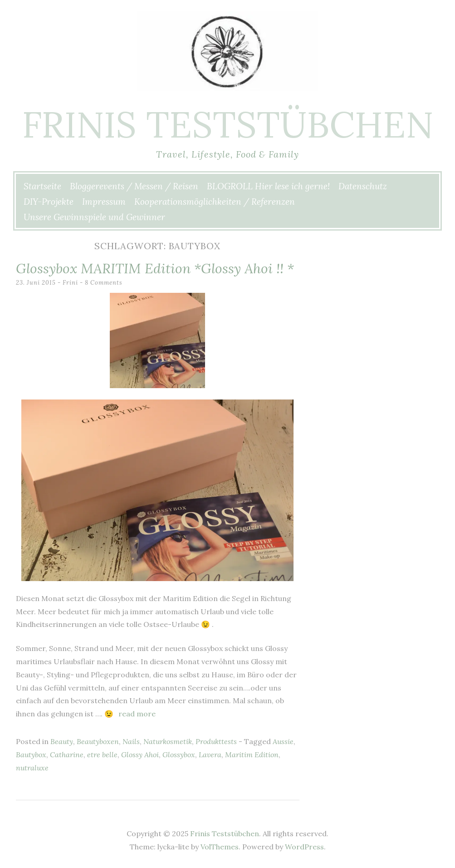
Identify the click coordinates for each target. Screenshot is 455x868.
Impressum (104, 202)
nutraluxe (32, 768)
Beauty (62, 741)
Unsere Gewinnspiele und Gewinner (94, 217)
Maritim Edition (252, 755)
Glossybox (179, 755)
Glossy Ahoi (140, 755)
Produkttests (216, 741)
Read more (137, 714)
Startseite (42, 186)
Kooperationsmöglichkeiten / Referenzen (215, 202)
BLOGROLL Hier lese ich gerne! (268, 186)
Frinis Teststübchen (228, 124)
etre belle (102, 755)
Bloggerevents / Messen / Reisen (134, 186)
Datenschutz (363, 186)
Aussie (283, 741)
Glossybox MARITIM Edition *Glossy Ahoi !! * (155, 268)
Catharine (67, 755)
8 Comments (104, 283)
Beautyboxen (98, 741)
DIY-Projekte (49, 202)
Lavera (210, 755)
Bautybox (31, 755)
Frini (70, 283)
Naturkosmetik (168, 741)
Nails (131, 741)
